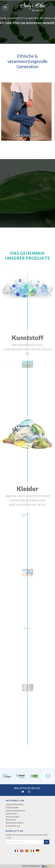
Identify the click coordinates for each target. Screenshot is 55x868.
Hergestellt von (41, 866)
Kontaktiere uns (13, 826)
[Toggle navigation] (5, 7)
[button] (3, 22)
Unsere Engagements (15, 811)
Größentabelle (12, 808)
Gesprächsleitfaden (15, 804)
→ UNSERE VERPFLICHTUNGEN (28, 699)
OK (47, 842)
